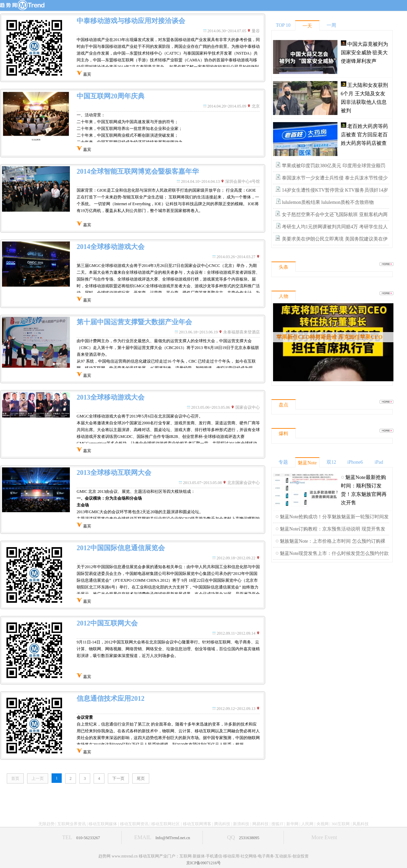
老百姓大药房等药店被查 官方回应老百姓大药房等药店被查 (365, 135)
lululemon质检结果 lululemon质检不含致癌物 (328, 202)
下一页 (118, 778)
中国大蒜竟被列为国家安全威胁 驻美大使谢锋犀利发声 (365, 53)
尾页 (141, 778)
